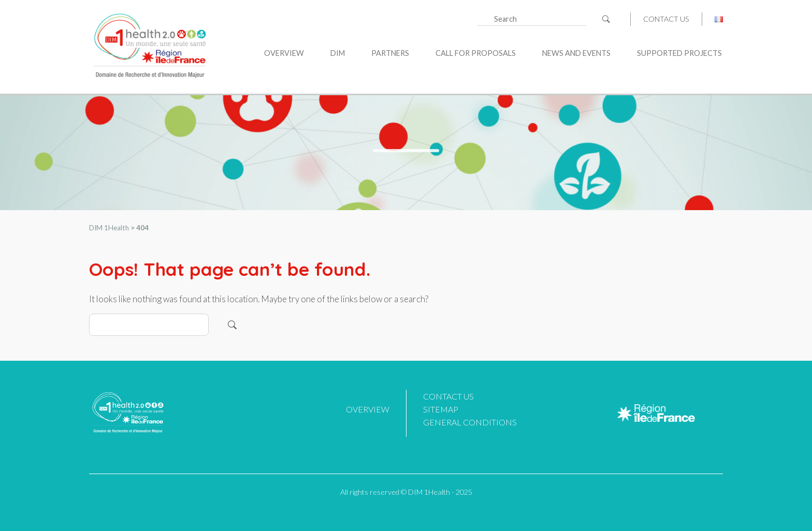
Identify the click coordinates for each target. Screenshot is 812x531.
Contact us (666, 19)
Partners (390, 53)
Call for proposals (476, 53)
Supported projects (679, 53)
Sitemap (441, 409)
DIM (338, 53)
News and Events (576, 53)
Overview (284, 53)
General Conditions (470, 422)
